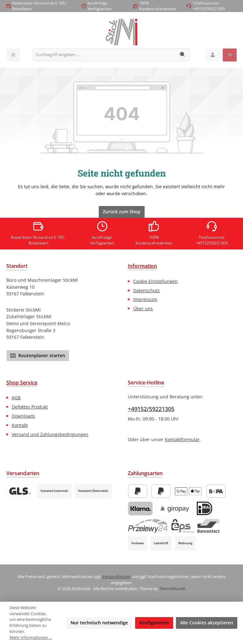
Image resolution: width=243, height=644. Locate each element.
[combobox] (104, 55)
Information (142, 266)
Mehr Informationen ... (31, 638)
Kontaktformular (182, 439)
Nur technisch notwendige (99, 623)
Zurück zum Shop (122, 212)
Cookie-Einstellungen (156, 281)
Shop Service (22, 383)
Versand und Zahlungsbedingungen (50, 434)
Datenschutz (146, 290)
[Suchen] (183, 55)
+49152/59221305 (151, 409)
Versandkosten (116, 577)
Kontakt (20, 425)
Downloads (23, 416)
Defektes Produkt (30, 407)
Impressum (145, 299)
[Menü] (13, 55)
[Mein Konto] (213, 55)
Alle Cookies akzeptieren (207, 623)
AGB (16, 398)
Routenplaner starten (38, 355)
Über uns (143, 309)
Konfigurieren (154, 623)
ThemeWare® (172, 589)
